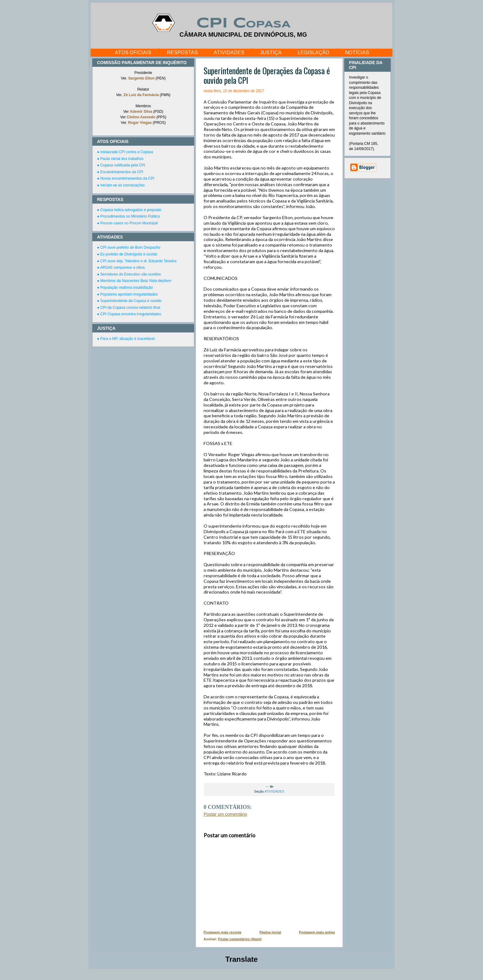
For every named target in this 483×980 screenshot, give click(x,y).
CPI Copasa (243, 24)
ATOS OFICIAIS (133, 53)
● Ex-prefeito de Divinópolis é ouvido (127, 254)
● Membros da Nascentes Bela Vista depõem (134, 281)
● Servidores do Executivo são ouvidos (129, 274)
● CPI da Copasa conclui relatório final (129, 308)
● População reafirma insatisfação (125, 288)
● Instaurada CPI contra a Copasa (125, 152)
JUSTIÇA (271, 53)
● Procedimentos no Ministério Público (129, 216)
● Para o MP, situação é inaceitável (126, 339)
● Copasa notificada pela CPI (121, 165)
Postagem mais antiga (317, 932)
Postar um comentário (225, 814)
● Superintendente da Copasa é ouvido (129, 301)
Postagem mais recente (223, 932)
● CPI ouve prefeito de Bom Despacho (129, 247)
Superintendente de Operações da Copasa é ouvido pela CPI (267, 75)
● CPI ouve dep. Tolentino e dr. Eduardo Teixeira (137, 261)
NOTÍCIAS (357, 53)
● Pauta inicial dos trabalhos (120, 159)
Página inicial (270, 932)
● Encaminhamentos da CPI (120, 172)
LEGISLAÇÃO (313, 53)
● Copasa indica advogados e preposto (129, 210)
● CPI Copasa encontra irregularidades (129, 314)
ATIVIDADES (229, 53)
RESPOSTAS (182, 53)
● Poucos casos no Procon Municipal (127, 223)
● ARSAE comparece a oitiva (121, 267)
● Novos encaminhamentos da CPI (126, 178)
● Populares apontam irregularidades (127, 294)
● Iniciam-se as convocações (121, 185)
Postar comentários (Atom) (240, 939)
